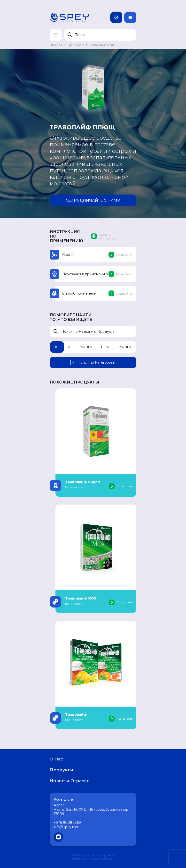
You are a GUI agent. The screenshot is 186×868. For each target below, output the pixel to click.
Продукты (76, 45)
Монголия (118, 17)
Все (57, 347)
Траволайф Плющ (104, 45)
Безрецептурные (117, 347)
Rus (132, 17)
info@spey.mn (66, 827)
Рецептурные (81, 347)
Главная (56, 45)
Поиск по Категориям (93, 362)
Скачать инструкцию (104, 236)
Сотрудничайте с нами (93, 200)
